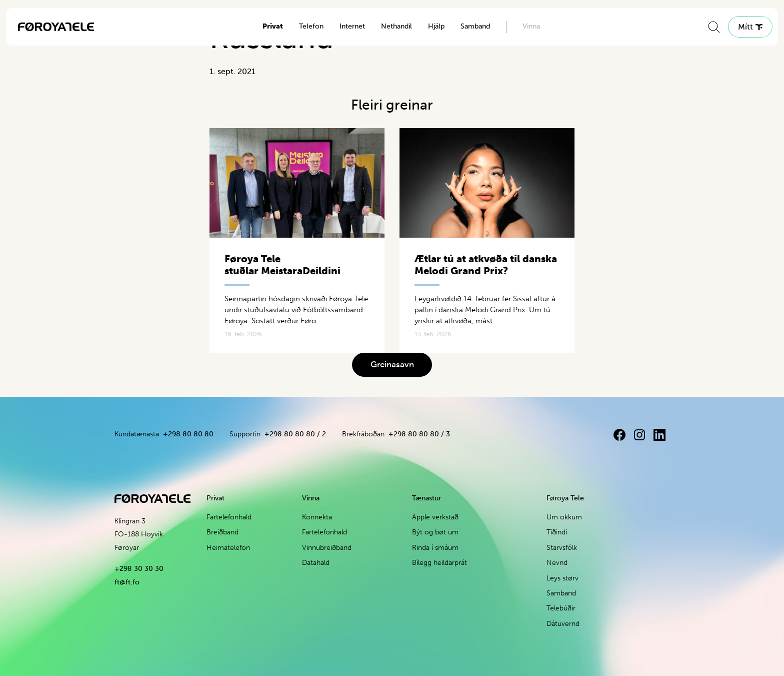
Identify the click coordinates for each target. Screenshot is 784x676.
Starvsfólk (562, 548)
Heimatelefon (228, 548)
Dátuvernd (563, 624)
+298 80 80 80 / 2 (295, 434)
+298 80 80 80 (188, 434)
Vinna (531, 26)
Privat (273, 26)
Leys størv (562, 578)
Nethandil (396, 26)
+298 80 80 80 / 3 (419, 434)
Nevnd (557, 563)
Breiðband (222, 532)
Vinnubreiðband (327, 548)
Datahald (316, 563)
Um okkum (564, 517)
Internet (352, 26)
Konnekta (317, 517)
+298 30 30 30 (139, 569)
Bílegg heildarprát (439, 563)
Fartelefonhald (229, 517)
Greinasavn (392, 364)
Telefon (311, 26)
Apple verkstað (435, 517)
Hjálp (436, 26)
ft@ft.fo (127, 582)
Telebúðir (561, 608)
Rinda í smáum (435, 548)
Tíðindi (557, 532)
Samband (475, 26)
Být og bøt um (435, 532)
